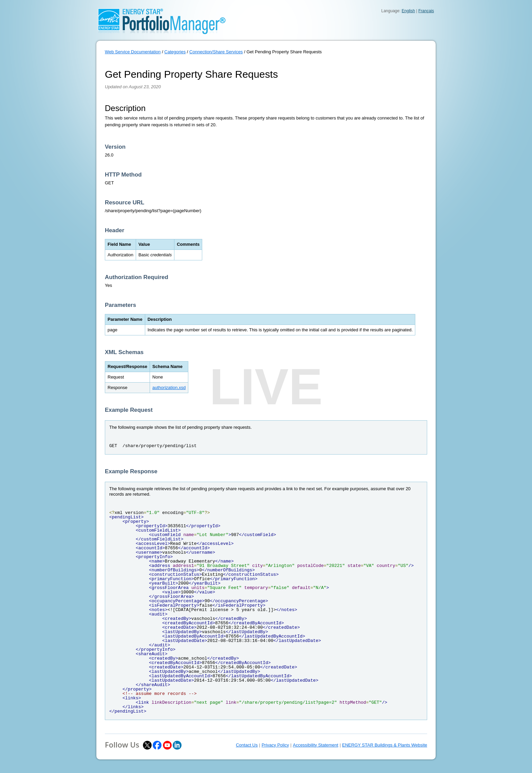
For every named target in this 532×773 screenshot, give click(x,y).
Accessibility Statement (316, 745)
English (408, 11)
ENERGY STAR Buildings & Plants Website (385, 745)
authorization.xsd (169, 388)
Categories (175, 52)
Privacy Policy (275, 745)
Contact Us (247, 745)
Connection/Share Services (216, 52)
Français (426, 11)
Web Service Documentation (133, 52)
